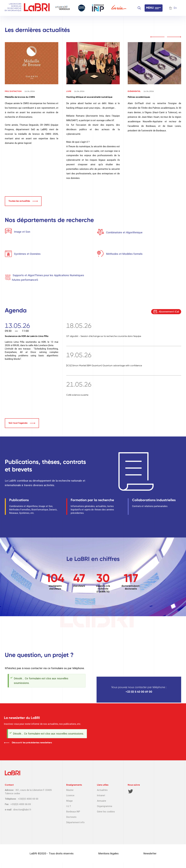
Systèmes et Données (27, 254)
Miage (69, 801)
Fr (171, 8)
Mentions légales (108, 853)
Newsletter (150, 853)
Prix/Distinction (13, 91)
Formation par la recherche (92, 500)
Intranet (101, 795)
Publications (19, 500)
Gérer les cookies (106, 812)
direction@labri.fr (22, 810)
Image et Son (22, 232)
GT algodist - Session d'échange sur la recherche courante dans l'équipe (104, 336)
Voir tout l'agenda (18, 423)
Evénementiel (134, 91)
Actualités (102, 790)
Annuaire (102, 801)
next (174, 37)
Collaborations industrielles (154, 500)
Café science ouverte (77, 395)
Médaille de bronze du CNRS (20, 97)
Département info (75, 822)
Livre (69, 91)
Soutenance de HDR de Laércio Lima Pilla (27, 336)
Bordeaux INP (73, 812)
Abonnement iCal (169, 312)
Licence (70, 795)
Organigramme (105, 806)
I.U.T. (69, 806)
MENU (150, 8)
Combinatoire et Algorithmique (124, 232)
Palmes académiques (139, 97)
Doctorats (71, 817)
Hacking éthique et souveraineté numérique (89, 97)
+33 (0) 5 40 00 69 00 (139, 692)
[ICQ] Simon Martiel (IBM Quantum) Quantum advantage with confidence (104, 366)
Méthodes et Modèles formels (124, 254)
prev (157, 37)
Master (70, 790)
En (175, 8)
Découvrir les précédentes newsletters (32, 743)
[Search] (139, 8)
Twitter (131, 791)
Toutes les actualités (19, 201)
